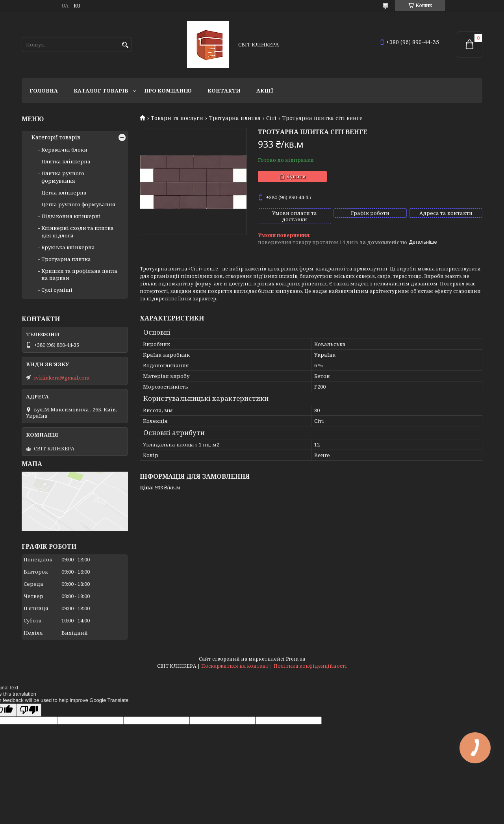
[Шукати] (125, 45)
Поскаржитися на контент (235, 666)
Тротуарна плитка (235, 118)
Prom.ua (296, 659)
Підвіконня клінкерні (71, 216)
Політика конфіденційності (310, 666)
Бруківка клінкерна (68, 247)
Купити (296, 176)
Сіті (271, 118)
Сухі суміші (57, 290)
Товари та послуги (177, 118)
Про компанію (168, 91)
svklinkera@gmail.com (61, 378)
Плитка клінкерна (66, 161)
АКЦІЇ (265, 91)
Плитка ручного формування (63, 177)
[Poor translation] (29, 710)
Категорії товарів (56, 137)
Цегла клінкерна (64, 193)
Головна (44, 91)
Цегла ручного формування (78, 204)
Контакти (224, 91)
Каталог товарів (101, 91)
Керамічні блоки (64, 150)
